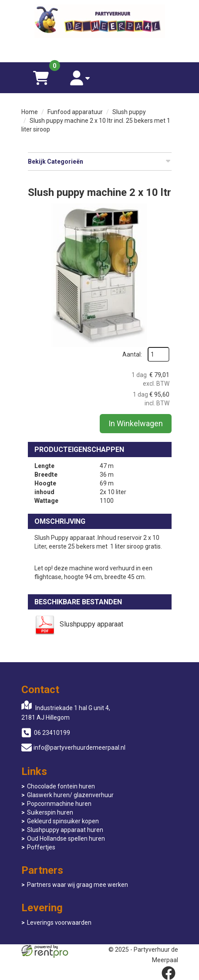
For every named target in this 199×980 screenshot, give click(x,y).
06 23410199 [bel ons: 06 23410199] (52, 733)
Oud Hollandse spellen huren (66, 839)
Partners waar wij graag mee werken (78, 885)
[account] (80, 78)
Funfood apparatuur (75, 112)
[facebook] (169, 973)
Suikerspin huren (50, 812)
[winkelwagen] (41, 78)
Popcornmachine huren (59, 804)
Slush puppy (129, 112)
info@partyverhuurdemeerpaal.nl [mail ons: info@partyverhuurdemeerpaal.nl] (79, 748)
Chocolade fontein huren (61, 786)
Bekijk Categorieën (100, 161)
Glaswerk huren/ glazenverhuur (70, 795)
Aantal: (132, 354)
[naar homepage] (100, 22)
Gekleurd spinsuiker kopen (63, 821)
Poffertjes (41, 847)
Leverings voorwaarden (59, 923)
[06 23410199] (100, 49)
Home (30, 112)
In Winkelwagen (136, 423)
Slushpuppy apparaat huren (65, 830)
